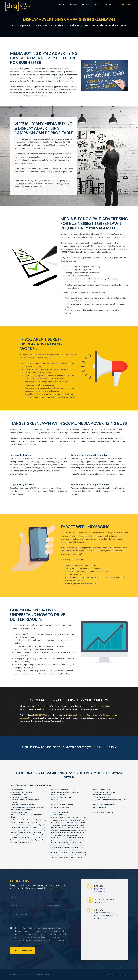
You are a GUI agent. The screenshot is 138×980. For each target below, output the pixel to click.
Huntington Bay (41, 825)
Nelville (20, 840)
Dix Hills (22, 830)
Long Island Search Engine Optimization (71, 847)
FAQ (98, 5)
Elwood (39, 822)
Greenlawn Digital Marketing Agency (103, 792)
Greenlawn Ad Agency (18, 790)
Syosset (24, 837)
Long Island (42, 820)
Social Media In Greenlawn (100, 807)
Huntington (14, 822)
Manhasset (14, 842)
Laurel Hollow (24, 832)
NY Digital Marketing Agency (75, 827)
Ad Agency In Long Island (68, 820)
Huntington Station (23, 825)
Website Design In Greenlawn (61, 812)
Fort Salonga (41, 827)
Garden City (27, 840)
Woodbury (13, 835)
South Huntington (16, 827)
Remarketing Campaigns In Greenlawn (23, 805)
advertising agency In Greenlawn (73, 246)
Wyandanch (31, 837)
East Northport (31, 822)
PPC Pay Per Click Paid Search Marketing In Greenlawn (109, 800)
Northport (13, 825)
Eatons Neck (14, 830)
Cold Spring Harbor (31, 830)
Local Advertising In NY (77, 832)
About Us (86, 5)
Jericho (28, 842)
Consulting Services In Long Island (76, 822)
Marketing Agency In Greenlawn (61, 797)
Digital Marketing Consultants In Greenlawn (65, 792)
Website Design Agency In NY (73, 857)
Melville (39, 832)
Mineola (34, 840)
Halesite (33, 825)
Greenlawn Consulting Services (101, 790)
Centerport (22, 822)
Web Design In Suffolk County (73, 855)
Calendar (98, 902)
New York (34, 820)
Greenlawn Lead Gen (58, 795)
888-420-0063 (125, 5)
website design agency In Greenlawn (52, 441)
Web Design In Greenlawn (19, 812)
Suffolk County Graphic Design (60, 830)
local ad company (47, 709)
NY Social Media (58, 855)
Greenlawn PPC (56, 800)
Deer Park (17, 837)
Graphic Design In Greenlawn (20, 795)
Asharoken (25, 827)
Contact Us (110, 5)
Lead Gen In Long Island (78, 830)
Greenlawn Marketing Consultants (22, 792)
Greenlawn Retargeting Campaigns (62, 805)
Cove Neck (33, 835)
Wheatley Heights (23, 835)
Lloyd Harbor (14, 832)
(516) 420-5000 (99, 891)
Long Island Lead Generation (60, 832)
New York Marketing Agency (59, 835)
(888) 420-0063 (40, 715)
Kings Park (32, 832)
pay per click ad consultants (100, 706)
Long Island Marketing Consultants (61, 825)
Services (74, 5)
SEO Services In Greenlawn (60, 807)
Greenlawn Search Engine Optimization (104, 805)
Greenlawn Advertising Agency (61, 790)
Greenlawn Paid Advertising (100, 797)
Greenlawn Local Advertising (20, 797)
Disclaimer (124, 975)
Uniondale (40, 840)
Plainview (39, 837)
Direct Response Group (30, 974)
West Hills (41, 830)
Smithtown (14, 840)
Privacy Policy (61, 940)
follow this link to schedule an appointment (85, 715)
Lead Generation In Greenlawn (101, 795)
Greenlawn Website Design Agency (103, 812)
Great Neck (22, 842)
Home (62, 5)
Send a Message (23, 950)
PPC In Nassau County (63, 840)
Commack (33, 827)
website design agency (19, 444)
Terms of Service (45, 940)
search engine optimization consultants (62, 75)
